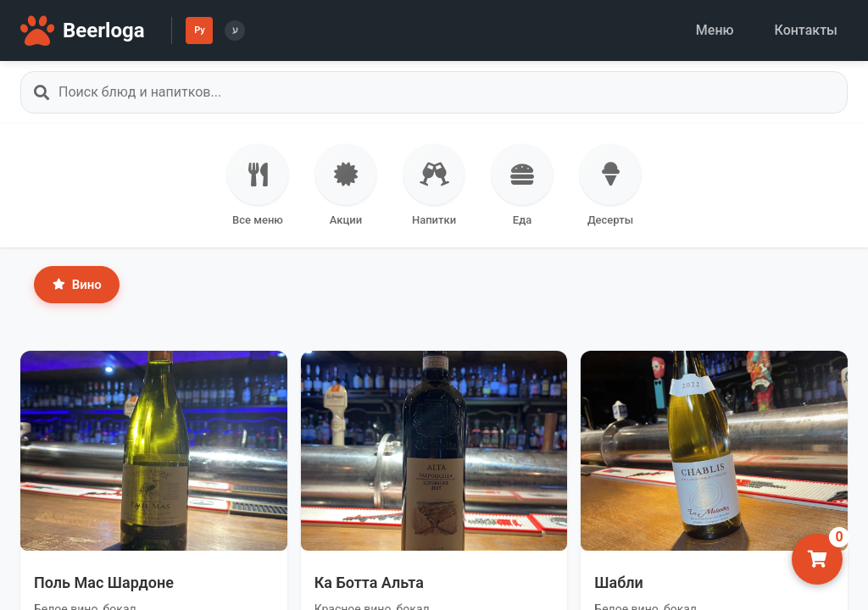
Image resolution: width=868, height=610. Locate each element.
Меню (715, 30)
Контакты (806, 30)
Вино (77, 285)
